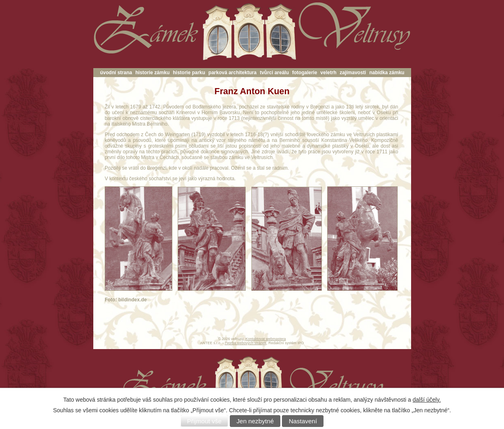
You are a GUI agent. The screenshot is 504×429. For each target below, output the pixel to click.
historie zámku (152, 73)
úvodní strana (116, 73)
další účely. (427, 400)
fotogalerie (305, 73)
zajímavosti (353, 73)
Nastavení (303, 421)
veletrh (328, 73)
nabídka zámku (387, 73)
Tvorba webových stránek (245, 343)
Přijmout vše (204, 421)
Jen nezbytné (255, 421)
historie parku (189, 73)
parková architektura (233, 73)
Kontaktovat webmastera (265, 339)
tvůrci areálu (274, 73)
